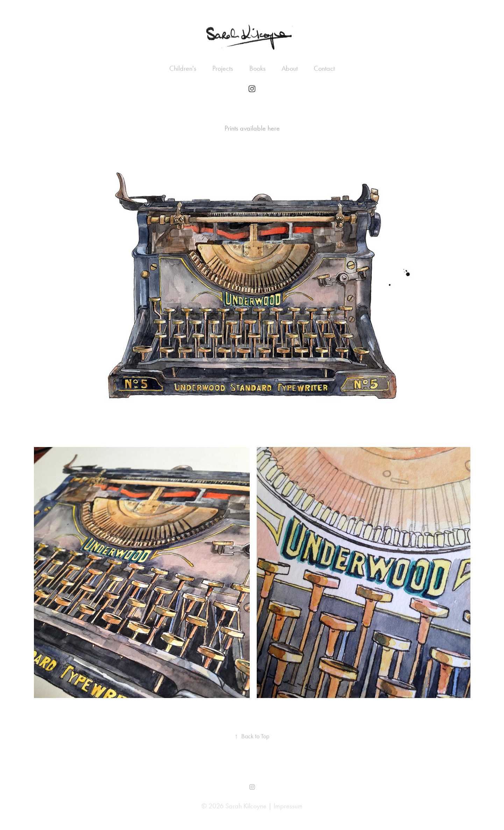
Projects (223, 68)
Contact (324, 68)
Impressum (288, 806)
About (290, 68)
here (274, 128)
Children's (183, 68)
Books (257, 68)
